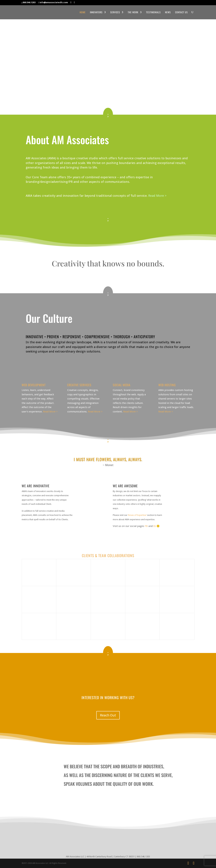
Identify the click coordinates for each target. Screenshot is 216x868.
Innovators (96, 12)
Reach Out (108, 715)
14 (127, 468)
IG (155, 526)
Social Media (122, 385)
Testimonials (153, 12)
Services (115, 12)
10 (115, 468)
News (168, 12)
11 (118, 468)
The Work (133, 12)
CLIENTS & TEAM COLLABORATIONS (108, 555)
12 (121, 468)
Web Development (34, 385)
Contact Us (181, 12)
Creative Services (79, 385)
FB (146, 526)
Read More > (157, 196)
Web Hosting (167, 385)
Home (83, 12)
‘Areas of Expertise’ (137, 515)
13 (124, 468)
